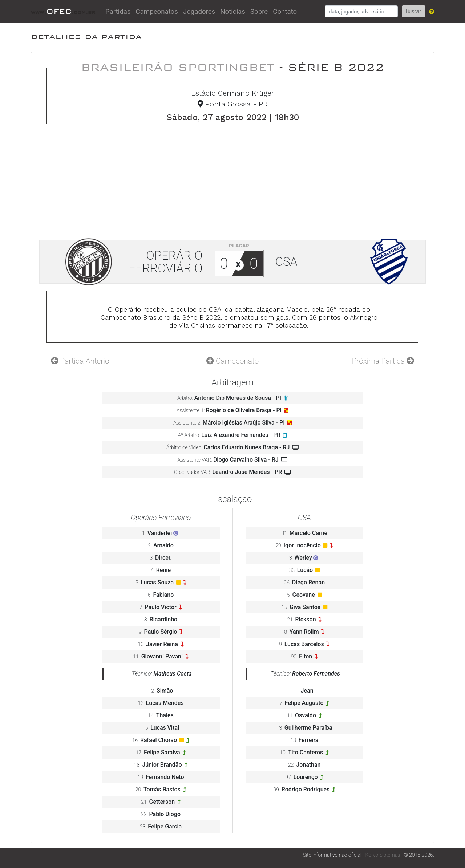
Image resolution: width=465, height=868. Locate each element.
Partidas (118, 12)
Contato (285, 12)
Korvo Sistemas (383, 855)
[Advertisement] (232, 178)
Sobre (259, 12)
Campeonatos (157, 12)
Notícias (233, 12)
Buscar (413, 11)
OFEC (63, 11)
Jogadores (199, 12)
